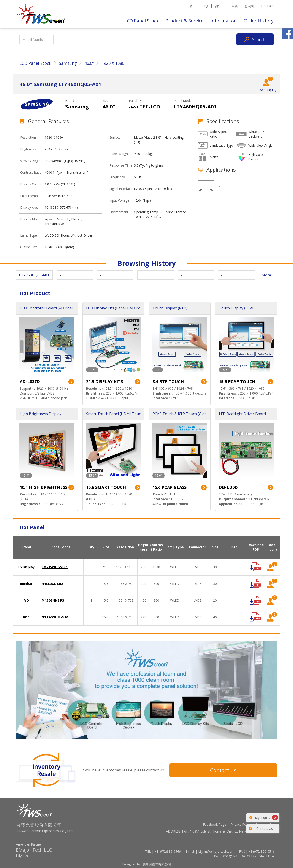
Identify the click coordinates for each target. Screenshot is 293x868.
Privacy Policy (241, 824)
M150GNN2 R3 (53, 600)
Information (224, 21)
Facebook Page (215, 824)
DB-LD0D (228, 487)
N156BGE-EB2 (52, 584)
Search (259, 39)
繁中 (193, 6)
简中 (218, 6)
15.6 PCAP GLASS (170, 487)
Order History (259, 21)
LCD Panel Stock (141, 21)
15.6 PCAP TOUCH (237, 381)
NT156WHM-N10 (55, 617)
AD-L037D (30, 381)
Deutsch (267, 6)
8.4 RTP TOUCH (168, 381)
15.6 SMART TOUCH (106, 487)
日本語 (233, 6)
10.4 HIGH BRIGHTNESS (43, 487)
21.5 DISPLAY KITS (104, 381)
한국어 (250, 6)
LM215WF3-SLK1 (55, 567)
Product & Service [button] (184, 21)
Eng (205, 6)
